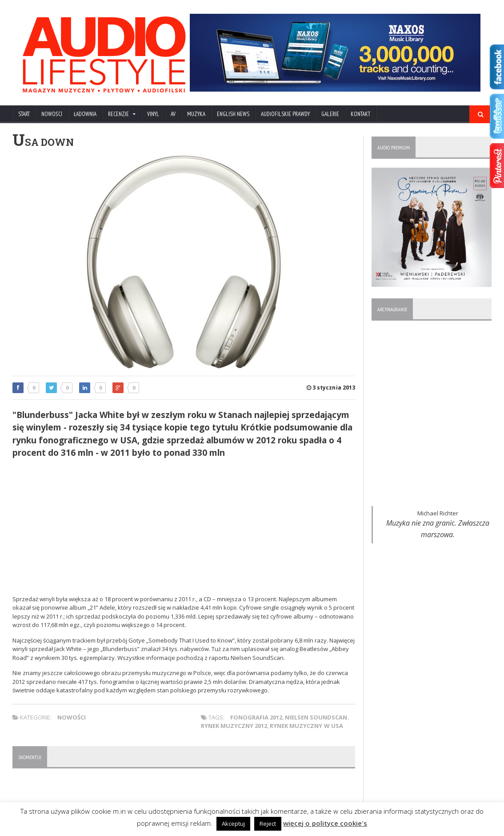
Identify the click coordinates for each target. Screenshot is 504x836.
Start (24, 114)
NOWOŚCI (52, 114)
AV (173, 114)
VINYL (153, 114)
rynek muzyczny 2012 (234, 726)
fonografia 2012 (256, 717)
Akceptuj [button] (234, 824)
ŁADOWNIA (85, 114)
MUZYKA (196, 114)
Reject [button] (268, 824)
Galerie (330, 114)
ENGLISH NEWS (233, 114)
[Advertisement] (184, 528)
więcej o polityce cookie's (325, 823)
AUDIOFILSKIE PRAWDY (285, 114)
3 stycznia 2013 (331, 388)
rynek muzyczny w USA (306, 726)
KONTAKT (360, 114)
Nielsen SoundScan (316, 717)
